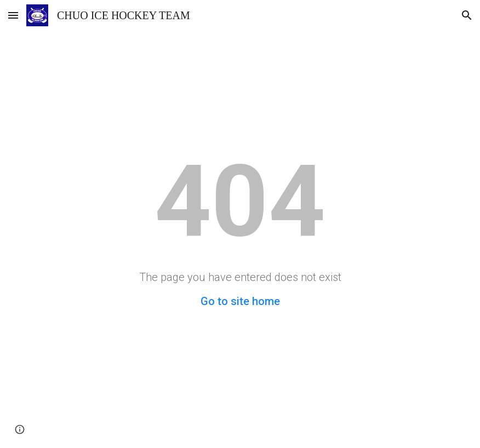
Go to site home (240, 301)
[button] (13, 15)
